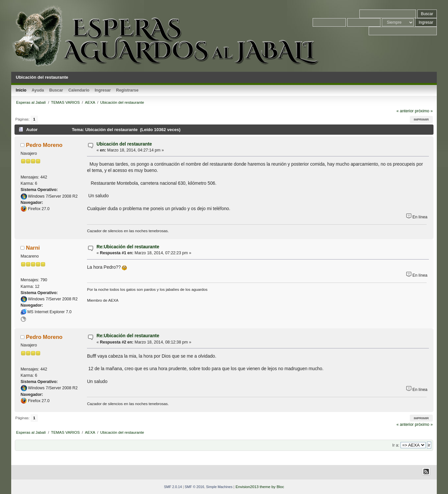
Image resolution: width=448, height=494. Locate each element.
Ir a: (396, 445)
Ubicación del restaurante (124, 144)
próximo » (424, 111)
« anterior (405, 111)
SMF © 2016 (195, 487)
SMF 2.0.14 (173, 487)
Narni (33, 248)
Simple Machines (219, 487)
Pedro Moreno (44, 145)
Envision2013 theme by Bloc (260, 487)
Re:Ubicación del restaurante (128, 247)
